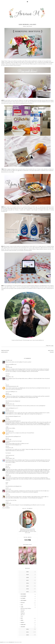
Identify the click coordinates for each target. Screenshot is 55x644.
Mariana (7, 394)
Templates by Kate (18, 642)
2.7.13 (7, 502)
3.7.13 (7, 507)
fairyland (23, 610)
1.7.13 (7, 488)
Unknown (8, 367)
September (23, 600)
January (23, 627)
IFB (16, 287)
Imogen (7, 503)
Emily (7, 468)
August (23, 603)
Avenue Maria (6, 642)
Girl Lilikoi (8, 360)
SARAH (7, 476)
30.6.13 (7, 457)
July (22, 605)
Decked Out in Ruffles (10, 428)
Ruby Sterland (9, 411)
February (23, 625)
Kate (7, 495)
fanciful (22, 612)
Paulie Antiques (9, 458)
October (23, 598)
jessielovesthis (9, 404)
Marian (7, 489)
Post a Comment (6, 508)
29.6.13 (7, 410)
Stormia (7, 439)
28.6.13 (7, 366)
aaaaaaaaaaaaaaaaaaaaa (11, 386)
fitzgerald (23, 613)
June (22, 607)
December (23, 594)
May (22, 618)
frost (22, 616)
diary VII (23, 615)
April (22, 620)
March (22, 622)
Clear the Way (13, 500)
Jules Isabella (9, 431)
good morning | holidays (26, 608)
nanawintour (8, 377)
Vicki (7, 419)
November (23, 596)
